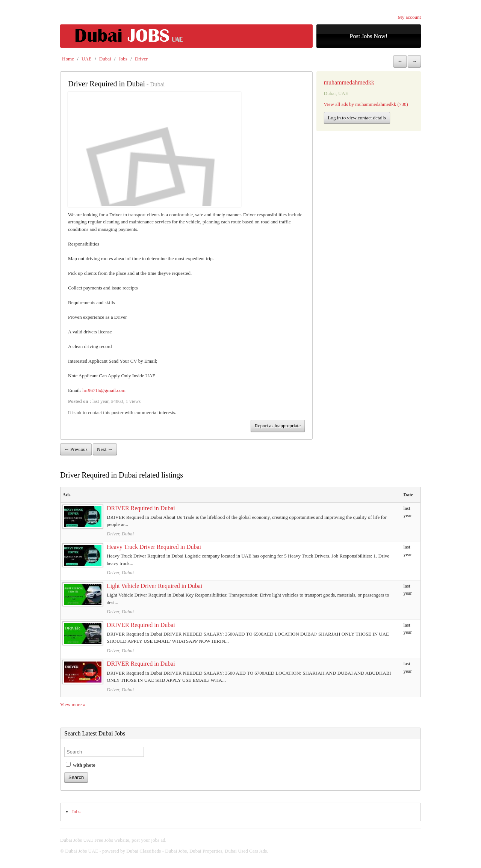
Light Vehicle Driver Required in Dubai (154, 586)
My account (409, 17)
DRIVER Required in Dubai (141, 508)
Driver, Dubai (120, 534)
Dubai (105, 59)
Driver (141, 59)
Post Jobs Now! (369, 36)
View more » (73, 704)
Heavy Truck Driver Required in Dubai (154, 547)
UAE (87, 59)
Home (68, 59)
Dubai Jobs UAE (82, 851)
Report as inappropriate (278, 426)
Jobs (123, 59)
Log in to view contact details (357, 118)
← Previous (76, 449)
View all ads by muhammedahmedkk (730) (366, 104)
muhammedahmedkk (349, 82)
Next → (105, 449)
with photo (81, 765)
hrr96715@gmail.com (104, 390)
